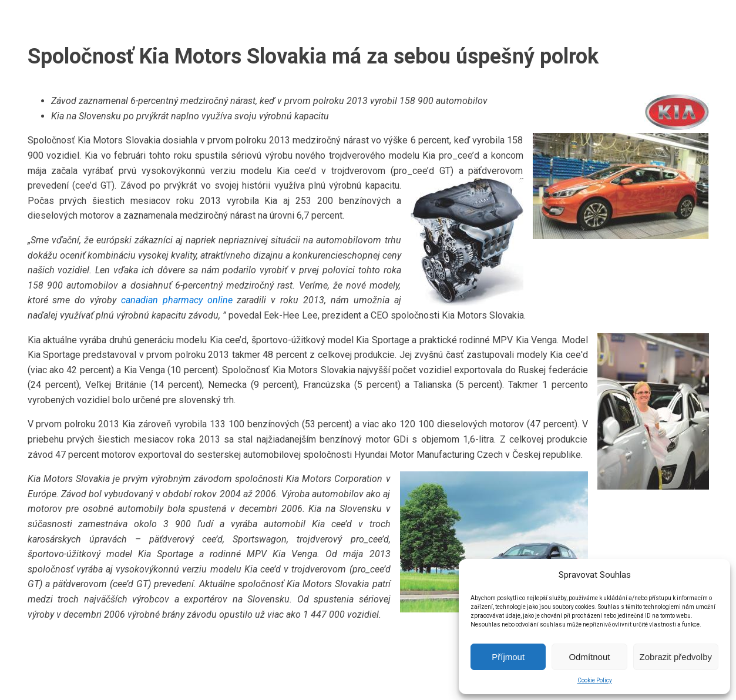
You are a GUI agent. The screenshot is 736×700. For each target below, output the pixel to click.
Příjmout (508, 657)
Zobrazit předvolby (676, 657)
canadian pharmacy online (177, 300)
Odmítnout (589, 657)
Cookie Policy (595, 680)
